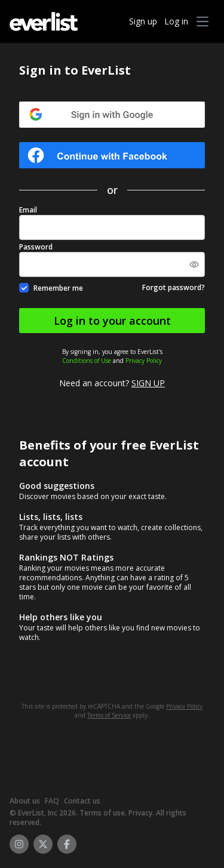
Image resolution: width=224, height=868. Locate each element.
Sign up (143, 21)
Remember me (58, 288)
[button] (202, 21)
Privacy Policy (144, 361)
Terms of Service (109, 715)
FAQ (52, 801)
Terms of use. (103, 813)
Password (36, 247)
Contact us (82, 801)
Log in (176, 21)
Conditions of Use (87, 361)
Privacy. (141, 813)
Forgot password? (174, 288)
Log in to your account (112, 321)
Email (28, 210)
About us (25, 801)
